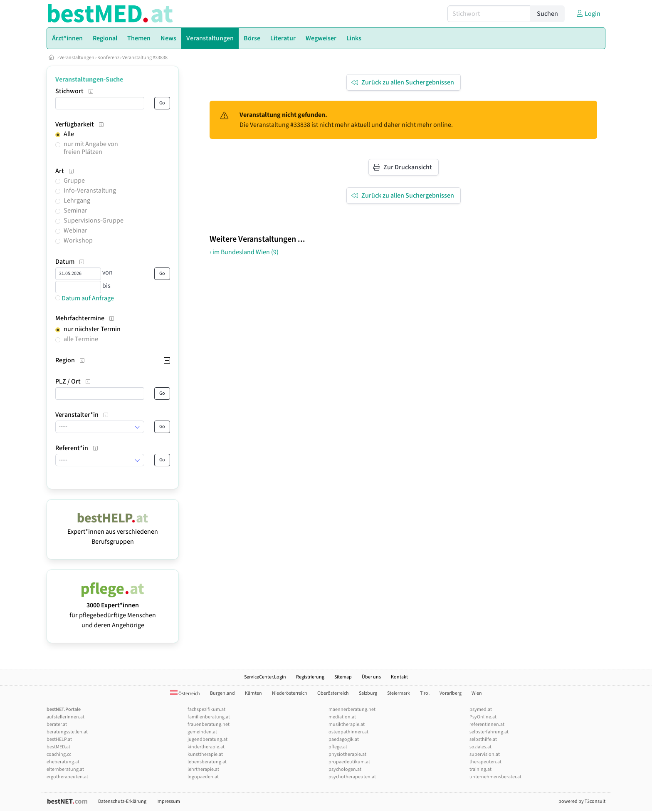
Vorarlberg (451, 693)
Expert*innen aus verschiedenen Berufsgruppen (113, 532)
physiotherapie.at (347, 754)
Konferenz (108, 58)
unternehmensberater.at (495, 777)
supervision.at (485, 754)
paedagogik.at (344, 739)
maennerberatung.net (352, 709)
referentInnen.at (487, 724)
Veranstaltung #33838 (145, 58)
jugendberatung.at (207, 739)
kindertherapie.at (206, 747)
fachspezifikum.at (206, 709)
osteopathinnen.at (348, 732)
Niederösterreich (290, 693)
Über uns (371, 677)
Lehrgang (77, 201)
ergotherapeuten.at (67, 777)
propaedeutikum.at (349, 762)
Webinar (75, 230)
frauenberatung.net (209, 724)
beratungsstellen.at (67, 732)
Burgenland (222, 693)
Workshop (78, 240)
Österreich (185, 694)
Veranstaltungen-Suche (89, 79)
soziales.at (480, 747)
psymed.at (481, 709)
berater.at (57, 724)
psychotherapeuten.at (352, 777)
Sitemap (343, 677)
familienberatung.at (209, 717)
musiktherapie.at (347, 724)
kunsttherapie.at (205, 754)
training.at (480, 769)
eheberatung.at (63, 762)
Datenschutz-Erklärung (122, 801)
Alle (69, 134)
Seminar (75, 210)
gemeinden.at (202, 732)
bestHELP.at (59, 739)
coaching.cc (59, 754)
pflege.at (338, 747)
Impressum (168, 801)
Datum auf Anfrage (85, 298)
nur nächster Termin (92, 329)
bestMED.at (58, 747)
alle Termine (81, 339)
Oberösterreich (333, 693)
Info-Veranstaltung (90, 191)
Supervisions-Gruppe (94, 220)
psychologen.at (345, 769)
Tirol (425, 693)
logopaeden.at (203, 777)
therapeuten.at (485, 762)
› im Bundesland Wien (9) (244, 252)
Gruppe (74, 181)
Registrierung (310, 677)
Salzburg (368, 693)
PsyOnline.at (483, 717)
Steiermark (399, 693)
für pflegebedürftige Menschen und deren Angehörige (113, 610)
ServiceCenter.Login (265, 677)
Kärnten (253, 693)
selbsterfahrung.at (489, 732)
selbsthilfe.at (483, 739)
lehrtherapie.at (203, 769)
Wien (477, 693)
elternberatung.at (65, 769)
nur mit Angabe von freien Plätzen (91, 148)
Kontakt (399, 677)
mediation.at (342, 717)
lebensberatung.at (207, 762)
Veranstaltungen (77, 58)
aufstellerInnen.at (65, 717)
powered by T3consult (582, 801)
